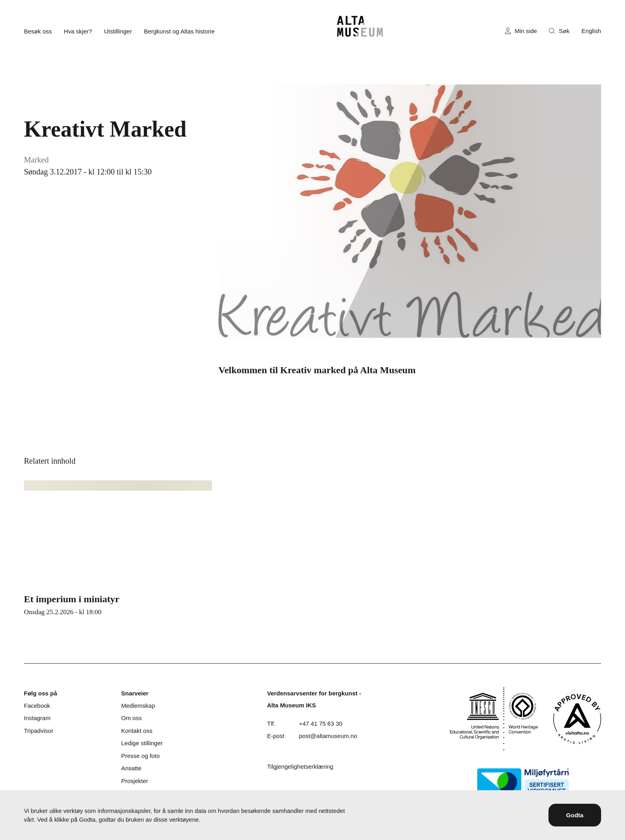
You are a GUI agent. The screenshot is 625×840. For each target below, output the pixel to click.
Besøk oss (38, 31)
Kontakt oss (137, 731)
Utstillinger (118, 31)
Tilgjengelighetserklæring (300, 767)
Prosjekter (135, 781)
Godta (575, 815)
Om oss (132, 718)
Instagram (37, 718)
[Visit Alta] (577, 719)
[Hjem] (360, 26)
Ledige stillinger (142, 743)
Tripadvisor (39, 731)
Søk (559, 31)
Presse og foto (141, 756)
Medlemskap (138, 706)
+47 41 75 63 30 (321, 723)
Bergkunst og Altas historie (179, 31)
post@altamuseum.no (328, 736)
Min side (521, 31)
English (591, 31)
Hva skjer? (78, 31)
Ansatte (131, 768)
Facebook (37, 706)
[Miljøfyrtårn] (523, 782)
